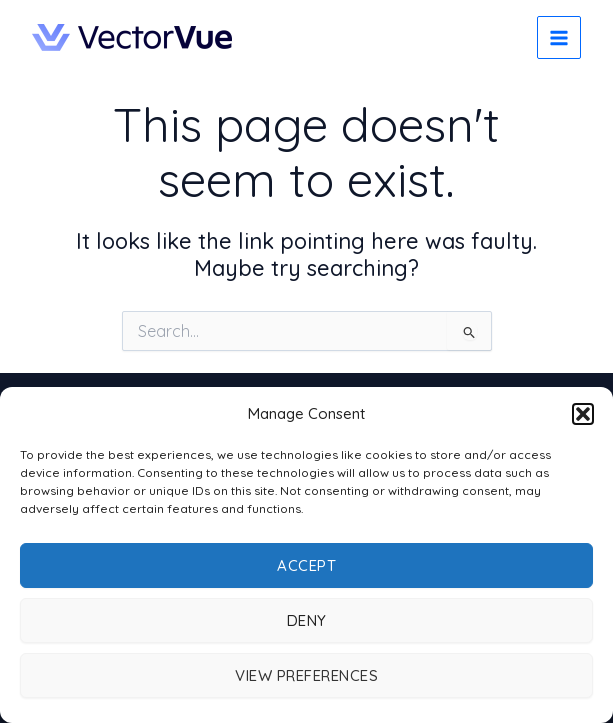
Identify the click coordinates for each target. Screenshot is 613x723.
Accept (306, 565)
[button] (583, 414)
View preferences (306, 675)
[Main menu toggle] (559, 38)
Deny (307, 620)
